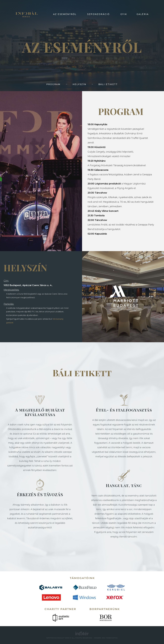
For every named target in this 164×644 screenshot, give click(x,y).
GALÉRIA (143, 14)
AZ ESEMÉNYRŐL (65, 14)
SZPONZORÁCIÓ (98, 14)
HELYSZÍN (79, 84)
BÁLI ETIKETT (108, 84)
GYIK (124, 14)
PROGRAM (53, 84)
